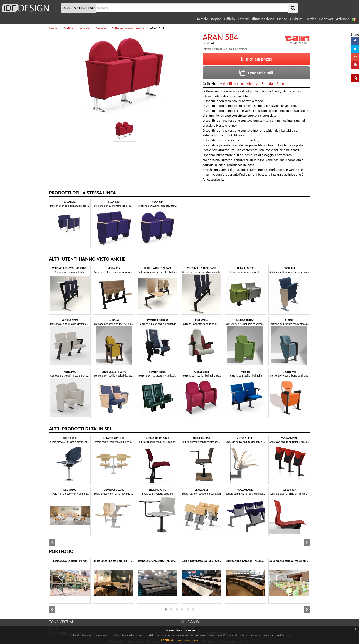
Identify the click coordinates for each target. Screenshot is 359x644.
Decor (282, 19)
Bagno (216, 19)
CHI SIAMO (190, 622)
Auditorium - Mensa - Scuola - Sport (254, 84)
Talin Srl (210, 44)
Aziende (343, 19)
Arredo (203, 19)
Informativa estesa (188, 640)
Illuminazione (263, 19)
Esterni (243, 19)
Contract (326, 19)
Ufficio (230, 19)
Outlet (311, 19)
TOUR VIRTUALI (62, 622)
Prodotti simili (256, 73)
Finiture (296, 19)
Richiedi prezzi (256, 59)
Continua (167, 640)
